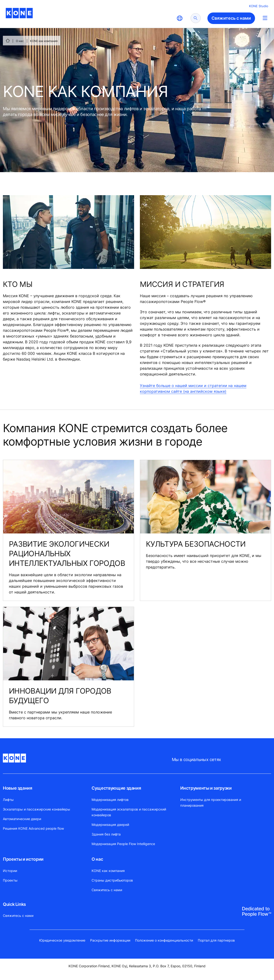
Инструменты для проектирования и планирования (211, 802)
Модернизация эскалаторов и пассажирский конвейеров (129, 812)
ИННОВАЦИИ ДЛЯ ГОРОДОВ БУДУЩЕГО (60, 696)
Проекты (10, 880)
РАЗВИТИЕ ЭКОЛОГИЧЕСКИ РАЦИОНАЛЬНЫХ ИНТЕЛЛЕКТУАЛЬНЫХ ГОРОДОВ (67, 554)
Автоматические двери (22, 819)
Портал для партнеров (216, 940)
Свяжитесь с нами (107, 890)
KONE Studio (259, 6)
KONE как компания (108, 871)
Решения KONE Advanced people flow (33, 828)
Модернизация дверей (110, 825)
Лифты (8, 800)
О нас (20, 41)
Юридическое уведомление (62, 940)
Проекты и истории (23, 859)
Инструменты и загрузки (206, 788)
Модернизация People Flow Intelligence (123, 844)
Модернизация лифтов (110, 800)
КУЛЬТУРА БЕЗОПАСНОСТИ (196, 544)
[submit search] (196, 18)
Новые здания (18, 788)
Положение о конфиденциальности (164, 940)
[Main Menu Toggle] (265, 18)
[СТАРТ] (8, 41)
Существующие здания (116, 788)
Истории (10, 871)
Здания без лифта (106, 834)
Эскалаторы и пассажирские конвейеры (37, 809)
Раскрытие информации (110, 940)
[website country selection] (180, 18)
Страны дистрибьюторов (112, 880)
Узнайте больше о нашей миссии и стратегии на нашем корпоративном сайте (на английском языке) (193, 388)
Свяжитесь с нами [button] (231, 18)
